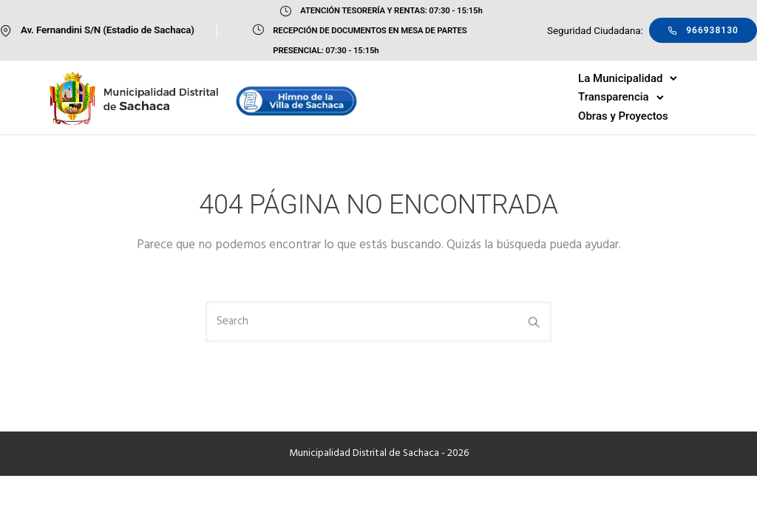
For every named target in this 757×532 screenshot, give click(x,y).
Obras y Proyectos (623, 116)
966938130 (703, 30)
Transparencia (614, 97)
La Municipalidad (620, 78)
